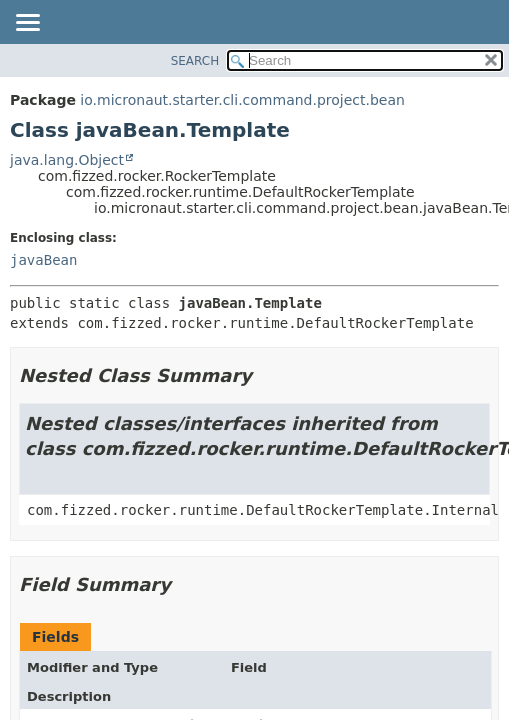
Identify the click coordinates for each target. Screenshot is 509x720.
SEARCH (195, 61)
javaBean (43, 260)
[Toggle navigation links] (27, 24)
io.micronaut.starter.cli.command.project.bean (242, 100)
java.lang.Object (67, 160)
